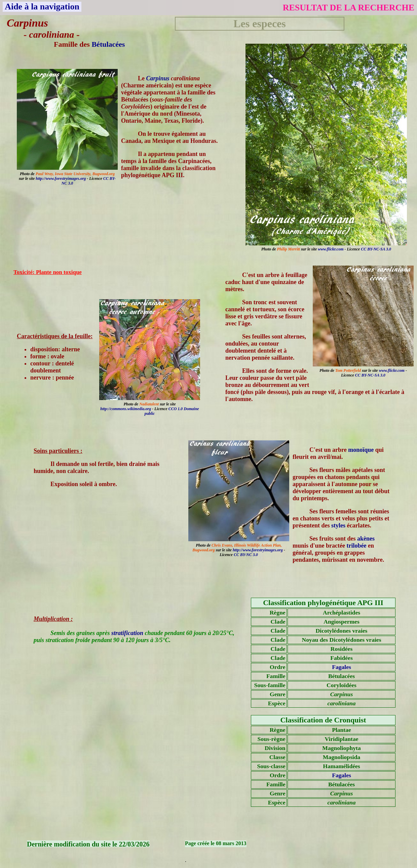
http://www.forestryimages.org (61, 179)
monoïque (361, 450)
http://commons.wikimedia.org (126, 409)
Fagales (342, 667)
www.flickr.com (331, 249)
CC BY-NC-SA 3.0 (376, 249)
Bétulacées (108, 44)
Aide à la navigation (42, 7)
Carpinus (158, 78)
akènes (366, 539)
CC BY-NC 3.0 (246, 555)
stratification (127, 633)
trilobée (357, 546)
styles (338, 525)
